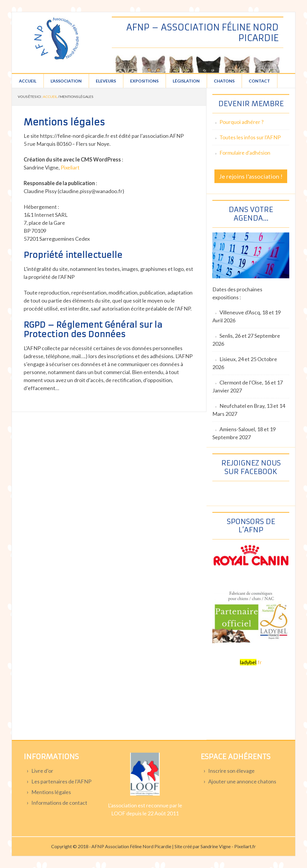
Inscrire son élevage (231, 771)
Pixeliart (70, 167)
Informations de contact (59, 803)
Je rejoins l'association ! (251, 176)
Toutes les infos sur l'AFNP (250, 137)
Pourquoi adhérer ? (241, 122)
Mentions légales (51, 792)
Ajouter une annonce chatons (242, 781)
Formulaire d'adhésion (245, 153)
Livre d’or (42, 771)
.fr (251, 662)
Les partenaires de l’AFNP (61, 781)
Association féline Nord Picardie (56, 39)
